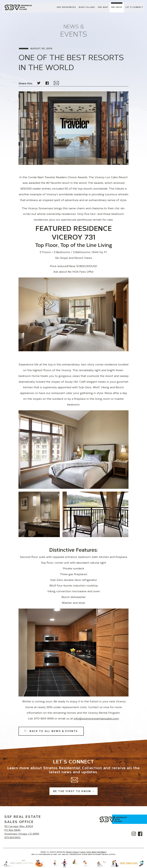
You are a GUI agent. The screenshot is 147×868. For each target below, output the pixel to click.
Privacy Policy (73, 852)
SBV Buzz (117, 7)
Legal (83, 852)
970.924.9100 (12, 838)
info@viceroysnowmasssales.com (96, 719)
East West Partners (96, 852)
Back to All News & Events (51, 731)
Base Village (87, 7)
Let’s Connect (134, 7)
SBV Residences (66, 7)
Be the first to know (73, 791)
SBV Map (103, 7)
